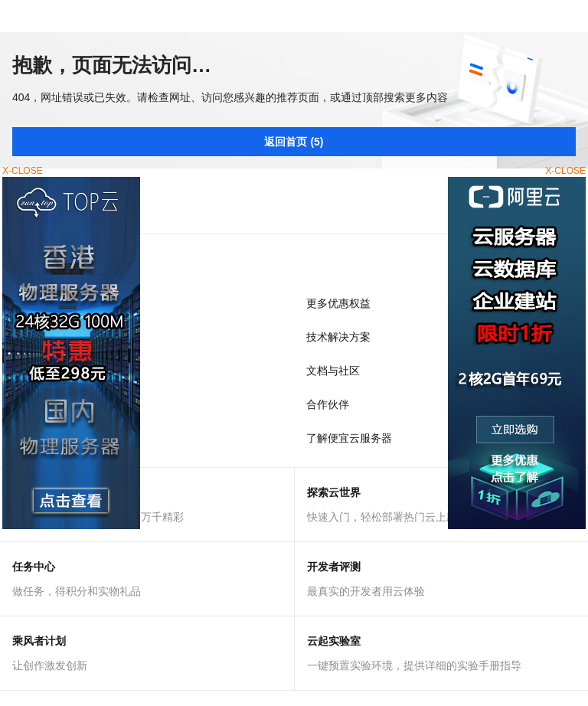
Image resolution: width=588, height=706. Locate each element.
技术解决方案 (338, 337)
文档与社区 (333, 371)
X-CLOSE (565, 171)
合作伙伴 (328, 404)
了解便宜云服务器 (349, 438)
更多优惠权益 (338, 303)
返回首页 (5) (294, 142)
